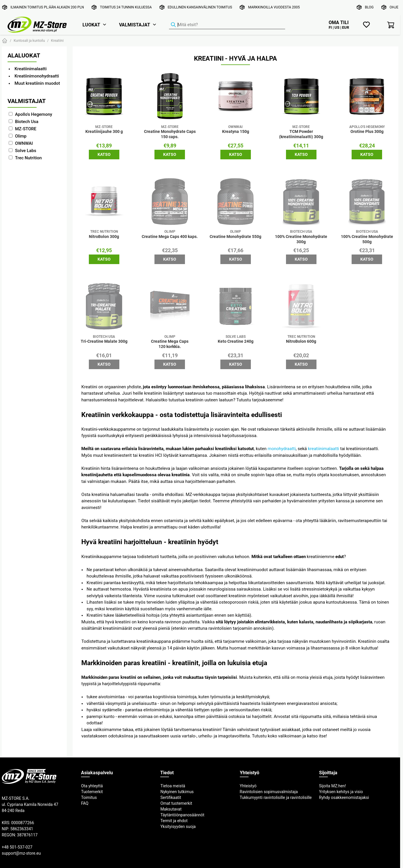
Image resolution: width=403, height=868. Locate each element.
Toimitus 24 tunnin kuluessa (126, 7)
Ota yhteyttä (92, 786)
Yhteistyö (248, 786)
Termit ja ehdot (174, 821)
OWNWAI (24, 143)
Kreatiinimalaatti (31, 69)
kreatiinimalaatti (323, 449)
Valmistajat (135, 25)
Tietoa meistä (173, 786)
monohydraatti (282, 449)
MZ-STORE (26, 129)
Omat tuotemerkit (176, 803)
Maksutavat (171, 809)
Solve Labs (26, 150)
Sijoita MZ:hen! (333, 786)
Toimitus (89, 797)
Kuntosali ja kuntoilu (29, 40)
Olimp (21, 136)
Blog (369, 7)
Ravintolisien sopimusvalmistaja (269, 792)
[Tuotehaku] (227, 25)
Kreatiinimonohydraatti (37, 76)
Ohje (394, 7)
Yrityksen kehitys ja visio (341, 792)
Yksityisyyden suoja (178, 827)
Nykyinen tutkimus (177, 792)
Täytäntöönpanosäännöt (182, 815)
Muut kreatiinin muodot (37, 83)
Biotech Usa (27, 121)
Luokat (91, 25)
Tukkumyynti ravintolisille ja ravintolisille (276, 797)
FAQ (85, 803)
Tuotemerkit (92, 792)
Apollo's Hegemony (34, 114)
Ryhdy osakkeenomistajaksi (344, 797)
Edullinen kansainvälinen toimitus (200, 7)
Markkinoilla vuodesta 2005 (274, 7)
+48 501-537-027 (17, 847)
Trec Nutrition (28, 158)
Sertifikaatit (171, 797)
